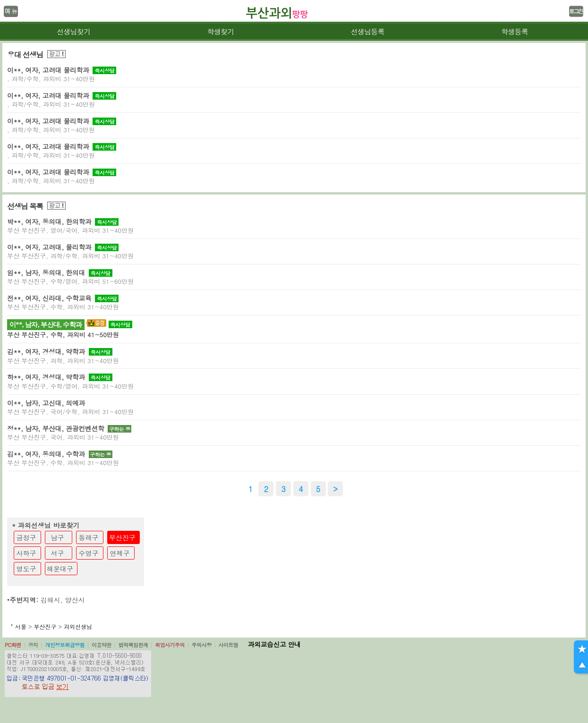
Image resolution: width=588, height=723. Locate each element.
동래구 (89, 537)
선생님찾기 (73, 31)
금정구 (26, 537)
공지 (33, 645)
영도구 (26, 569)
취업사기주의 (170, 645)
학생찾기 (220, 31)
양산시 (75, 600)
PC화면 (13, 645)
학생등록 (515, 31)
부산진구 (122, 537)
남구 (58, 537)
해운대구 (60, 569)
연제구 (120, 553)
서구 (58, 553)
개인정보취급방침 (65, 645)
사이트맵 (228, 645)
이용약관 (102, 645)
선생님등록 (368, 31)
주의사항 (202, 645)
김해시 (51, 600)
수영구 (89, 553)
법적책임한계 (133, 645)
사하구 (26, 553)
